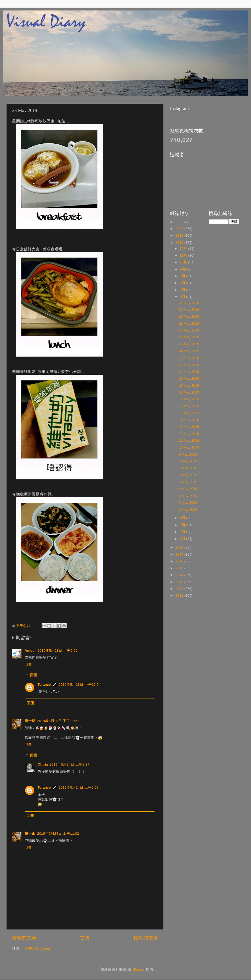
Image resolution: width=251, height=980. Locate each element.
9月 (183, 269)
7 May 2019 (188, 468)
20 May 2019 (189, 378)
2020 (180, 236)
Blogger (139, 969)
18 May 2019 (189, 392)
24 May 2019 (189, 351)
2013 (180, 582)
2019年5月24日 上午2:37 (69, 764)
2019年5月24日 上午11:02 (58, 834)
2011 (180, 596)
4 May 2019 (188, 489)
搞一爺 (30, 721)
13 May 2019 (189, 427)
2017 (180, 554)
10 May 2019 (189, 447)
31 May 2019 (189, 303)
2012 (180, 589)
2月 (183, 532)
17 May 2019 (189, 399)
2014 (180, 575)
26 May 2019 (189, 337)
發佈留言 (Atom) (37, 949)
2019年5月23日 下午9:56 (58, 650)
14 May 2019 (189, 420)
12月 (184, 249)
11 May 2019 (189, 441)
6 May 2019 (188, 475)
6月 (183, 290)
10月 (184, 262)
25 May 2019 (189, 344)
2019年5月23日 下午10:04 (79, 685)
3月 (183, 525)
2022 (180, 222)
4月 (183, 518)
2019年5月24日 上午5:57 (79, 787)
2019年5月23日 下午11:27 (58, 721)
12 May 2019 (189, 434)
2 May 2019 (188, 503)
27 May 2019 (189, 330)
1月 (183, 539)
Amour (30, 650)
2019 (180, 243)
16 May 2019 (189, 406)
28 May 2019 (189, 323)
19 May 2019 (189, 386)
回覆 (28, 665)
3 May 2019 (188, 496)
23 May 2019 (189, 358)
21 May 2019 (189, 372)
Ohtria (43, 764)
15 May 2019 (189, 413)
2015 (180, 568)
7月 (183, 283)
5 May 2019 (188, 482)
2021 (180, 229)
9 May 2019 (188, 454)
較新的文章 (24, 938)
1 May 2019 (188, 509)
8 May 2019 (188, 461)
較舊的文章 (146, 938)
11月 (184, 255)
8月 (183, 276)
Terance (44, 685)
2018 (180, 547)
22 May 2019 (189, 365)
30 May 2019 (189, 310)
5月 (183, 297)
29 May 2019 (189, 316)
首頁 (85, 938)
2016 (180, 561)
